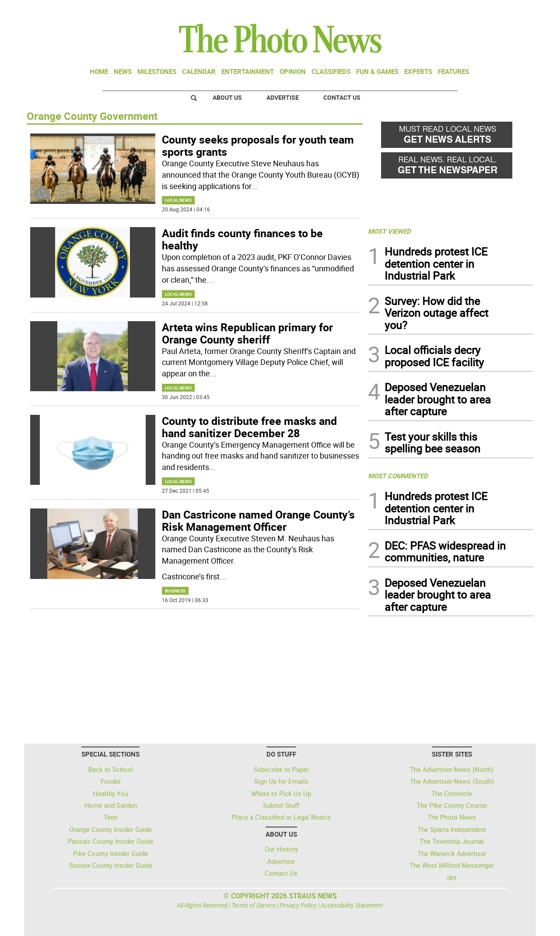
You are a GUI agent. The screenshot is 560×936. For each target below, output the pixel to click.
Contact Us (342, 97)
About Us (227, 97)
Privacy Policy (298, 905)
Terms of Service (254, 905)
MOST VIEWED (389, 231)
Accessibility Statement (352, 905)
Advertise (283, 97)
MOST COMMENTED (398, 476)
